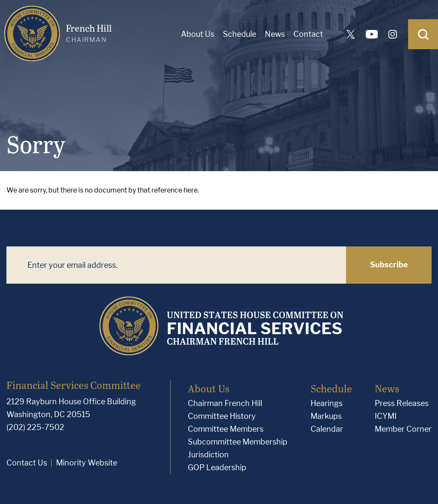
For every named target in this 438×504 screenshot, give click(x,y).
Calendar (327, 429)
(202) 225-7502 (35, 427)
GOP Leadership (217, 467)
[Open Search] (423, 34)
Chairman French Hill (225, 403)
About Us (198, 34)
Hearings (327, 403)
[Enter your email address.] (176, 265)
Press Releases (402, 403)
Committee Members (226, 429)
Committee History (222, 416)
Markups (326, 416)
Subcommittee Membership (238, 442)
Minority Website (87, 463)
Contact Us (27, 463)
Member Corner (403, 429)
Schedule (240, 34)
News (275, 34)
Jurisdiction (208, 455)
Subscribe (389, 265)
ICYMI (386, 416)
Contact (308, 34)
